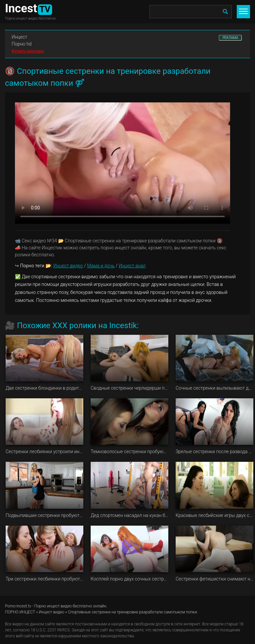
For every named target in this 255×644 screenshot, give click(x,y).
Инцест (19, 37)
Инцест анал (132, 266)
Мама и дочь (101, 266)
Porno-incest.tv (18, 606)
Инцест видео (68, 266)
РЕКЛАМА (230, 38)
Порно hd (22, 44)
